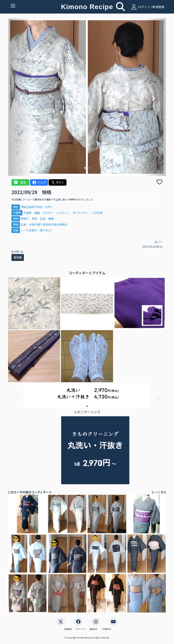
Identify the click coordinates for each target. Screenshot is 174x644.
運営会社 (93, 629)
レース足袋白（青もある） (37, 230)
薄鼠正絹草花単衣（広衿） (37, 207)
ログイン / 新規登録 (147, 7)
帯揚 (16, 219)
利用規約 (68, 629)
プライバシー (81, 629)
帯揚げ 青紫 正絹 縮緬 (37, 219)
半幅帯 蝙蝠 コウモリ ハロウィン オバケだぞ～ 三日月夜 (64, 213)
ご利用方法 (106, 629)
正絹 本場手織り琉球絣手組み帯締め (44, 224)
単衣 (16, 207)
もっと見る (159, 492)
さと (160, 242)
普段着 (18, 257)
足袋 (16, 230)
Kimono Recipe (87, 7)
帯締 (16, 224)
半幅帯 (17, 213)
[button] (20, 97)
